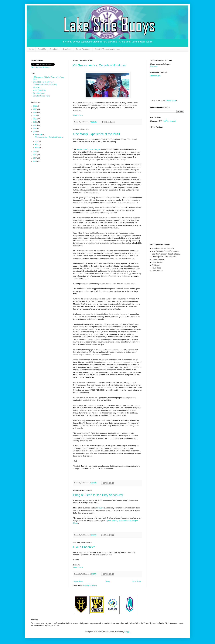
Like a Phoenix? (84, 547)
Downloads (67, 49)
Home (31, 49)
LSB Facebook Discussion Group (45, 85)
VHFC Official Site (39, 90)
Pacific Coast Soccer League (88, 149)
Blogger (127, 632)
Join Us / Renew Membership (108, 49)
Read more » (78, 115)
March (38, 148)
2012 (35, 158)
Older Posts (137, 582)
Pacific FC (37, 88)
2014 (35, 152)
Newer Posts (79, 582)
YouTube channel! (169, 121)
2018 (35, 125)
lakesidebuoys (155, 76)
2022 (35, 112)
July (37, 141)
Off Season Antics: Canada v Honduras (99, 65)
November (39, 134)
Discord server (171, 101)
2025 (35, 106)
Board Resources (84, 49)
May (37, 144)
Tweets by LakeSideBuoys (40, 67)
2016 (35, 128)
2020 (35, 119)
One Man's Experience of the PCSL (97, 134)
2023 (35, 109)
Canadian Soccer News (41, 96)
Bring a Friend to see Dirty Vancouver (98, 495)
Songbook (54, 49)
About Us (42, 49)
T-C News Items (39, 93)
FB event (100, 508)
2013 (35, 155)
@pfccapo (154, 66)
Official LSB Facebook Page (43, 82)
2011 (35, 161)
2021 (35, 116)
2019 (35, 122)
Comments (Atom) (90, 585)
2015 (35, 132)
